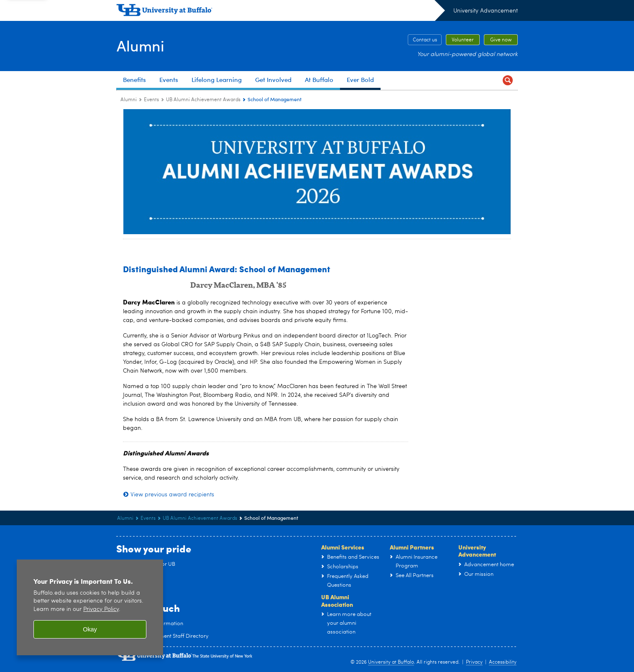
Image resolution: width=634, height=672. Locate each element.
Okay (90, 629)
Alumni (140, 45)
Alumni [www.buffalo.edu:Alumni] (129, 100)
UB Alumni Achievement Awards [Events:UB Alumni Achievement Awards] (203, 100)
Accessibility (503, 662)
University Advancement (486, 11)
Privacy (474, 662)
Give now (501, 40)
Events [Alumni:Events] (151, 100)
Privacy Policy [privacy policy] (101, 609)
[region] (90, 607)
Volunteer (463, 40)
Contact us (425, 40)
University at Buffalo (391, 662)
